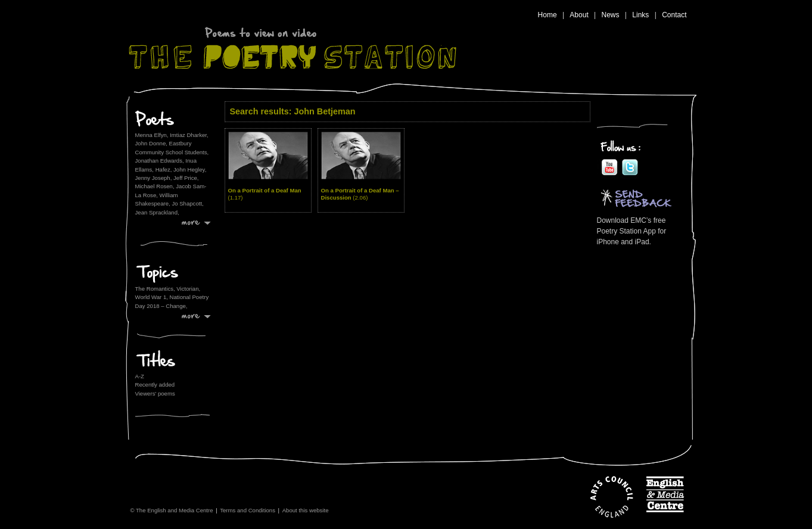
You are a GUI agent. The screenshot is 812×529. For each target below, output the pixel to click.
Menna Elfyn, (152, 135)
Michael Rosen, (155, 186)
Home (547, 15)
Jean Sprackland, (157, 212)
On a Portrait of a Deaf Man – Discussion (360, 194)
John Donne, (151, 143)
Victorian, (188, 289)
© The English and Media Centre (171, 510)
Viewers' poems (155, 393)
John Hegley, (190, 169)
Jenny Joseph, (154, 178)
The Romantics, (156, 289)
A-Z (140, 376)
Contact (674, 15)
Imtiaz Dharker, (189, 135)
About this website (306, 510)
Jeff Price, (186, 178)
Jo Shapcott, (187, 203)
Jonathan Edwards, (160, 161)
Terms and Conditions (248, 510)
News (611, 15)
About (579, 15)
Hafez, (164, 169)
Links (640, 15)
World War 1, (153, 297)
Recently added (155, 385)
